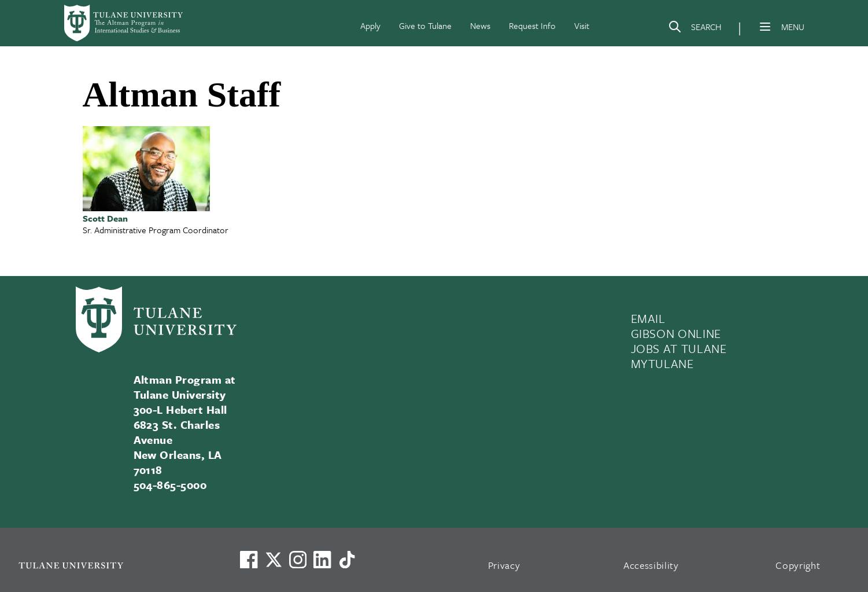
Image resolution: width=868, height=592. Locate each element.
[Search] (695, 29)
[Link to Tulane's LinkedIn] (322, 560)
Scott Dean (105, 218)
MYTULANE (662, 363)
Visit (582, 25)
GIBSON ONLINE (676, 333)
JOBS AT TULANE (679, 348)
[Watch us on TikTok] (347, 560)
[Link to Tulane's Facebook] (298, 560)
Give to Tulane (425, 25)
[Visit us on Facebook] (249, 560)
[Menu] (765, 27)
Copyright (798, 565)
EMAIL (648, 318)
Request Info (532, 25)
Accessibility (651, 565)
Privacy (504, 565)
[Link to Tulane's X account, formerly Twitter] (274, 560)
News (480, 25)
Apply (370, 25)
